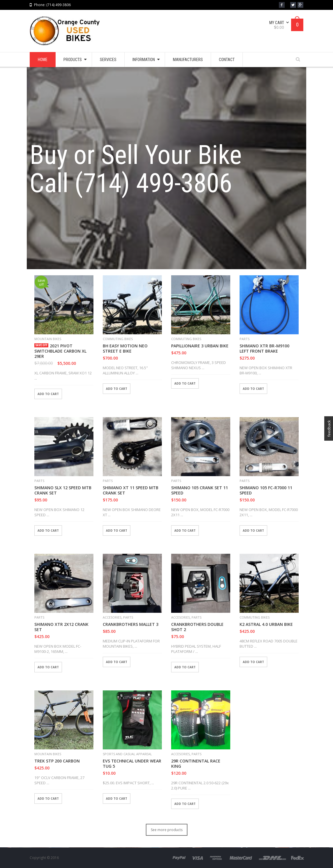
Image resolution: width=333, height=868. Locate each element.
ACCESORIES (112, 617)
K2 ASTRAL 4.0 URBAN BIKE (266, 624)
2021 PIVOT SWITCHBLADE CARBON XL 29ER (60, 351)
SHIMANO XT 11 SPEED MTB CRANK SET (131, 490)
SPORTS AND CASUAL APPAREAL (127, 754)
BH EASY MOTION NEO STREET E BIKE (125, 349)
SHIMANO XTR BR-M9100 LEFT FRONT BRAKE (264, 349)
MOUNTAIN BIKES (48, 339)
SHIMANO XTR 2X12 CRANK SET (61, 627)
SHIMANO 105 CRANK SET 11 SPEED (200, 490)
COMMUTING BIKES (118, 339)
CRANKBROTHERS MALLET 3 (131, 624)
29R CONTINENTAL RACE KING (196, 764)
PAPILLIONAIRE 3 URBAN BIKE (200, 346)
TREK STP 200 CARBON (57, 761)
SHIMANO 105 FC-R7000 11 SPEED (266, 490)
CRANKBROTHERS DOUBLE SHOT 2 (197, 627)
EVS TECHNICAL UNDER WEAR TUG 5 (132, 764)
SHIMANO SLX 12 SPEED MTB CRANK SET (63, 490)
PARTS (245, 339)
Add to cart (48, 394)
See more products (167, 830)
